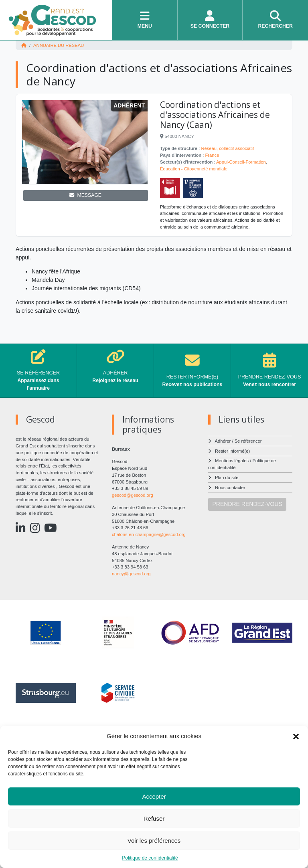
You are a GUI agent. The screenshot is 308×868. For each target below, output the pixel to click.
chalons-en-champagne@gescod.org (149, 534)
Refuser (154, 818)
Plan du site (227, 478)
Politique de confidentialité (150, 858)
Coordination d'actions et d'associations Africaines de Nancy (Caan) (215, 115)
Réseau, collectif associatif (227, 148)
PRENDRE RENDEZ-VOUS (247, 504)
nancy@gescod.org (131, 574)
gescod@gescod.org (133, 495)
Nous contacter (230, 488)
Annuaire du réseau (59, 45)
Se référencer (248, 441)
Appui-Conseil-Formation (241, 162)
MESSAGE (85, 195)
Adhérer (223, 441)
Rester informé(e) (232, 451)
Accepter (154, 796)
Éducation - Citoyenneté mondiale (194, 169)
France (212, 155)
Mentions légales (232, 461)
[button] (296, 736)
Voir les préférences (154, 841)
